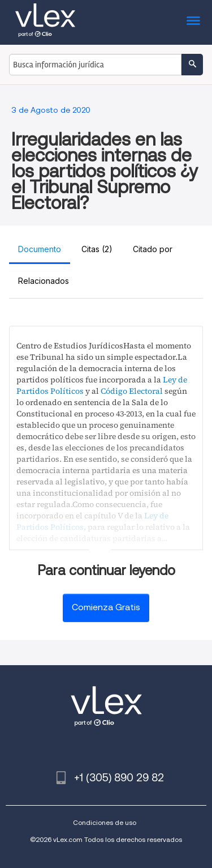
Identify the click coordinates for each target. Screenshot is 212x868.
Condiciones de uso (105, 822)
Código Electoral (132, 391)
